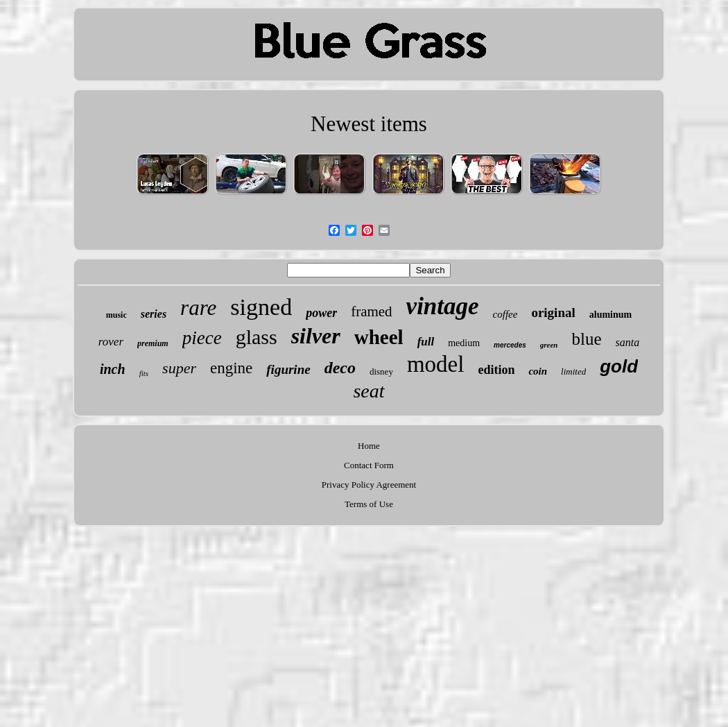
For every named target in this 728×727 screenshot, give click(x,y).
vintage (443, 306)
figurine (288, 369)
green (549, 345)
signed (261, 307)
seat (369, 391)
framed (371, 311)
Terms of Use (369, 504)
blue (586, 339)
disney (381, 371)
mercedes (510, 345)
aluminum (610, 315)
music (116, 315)
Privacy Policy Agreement (369, 485)
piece (202, 338)
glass (257, 337)
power (321, 313)
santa (628, 342)
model (435, 364)
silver (316, 336)
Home (369, 446)
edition (496, 370)
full (426, 342)
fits (144, 373)
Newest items (369, 124)
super (179, 368)
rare (198, 308)
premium (153, 343)
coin (538, 371)
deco (340, 368)
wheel (379, 337)
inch (113, 369)
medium (464, 343)
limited (573, 371)
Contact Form (369, 465)
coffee (505, 314)
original (553, 313)
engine (231, 368)
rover (111, 342)
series (154, 314)
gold (619, 366)
